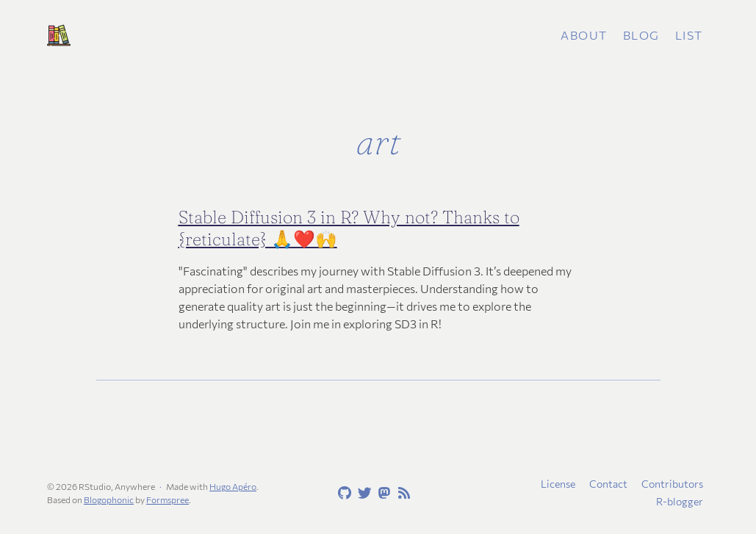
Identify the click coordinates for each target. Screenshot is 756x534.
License (558, 484)
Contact (608, 484)
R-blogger (680, 501)
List (689, 35)
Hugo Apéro (233, 486)
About (584, 35)
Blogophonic (109, 499)
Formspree (168, 499)
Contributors (672, 484)
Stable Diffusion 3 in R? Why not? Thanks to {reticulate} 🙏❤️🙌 (349, 228)
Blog (641, 35)
